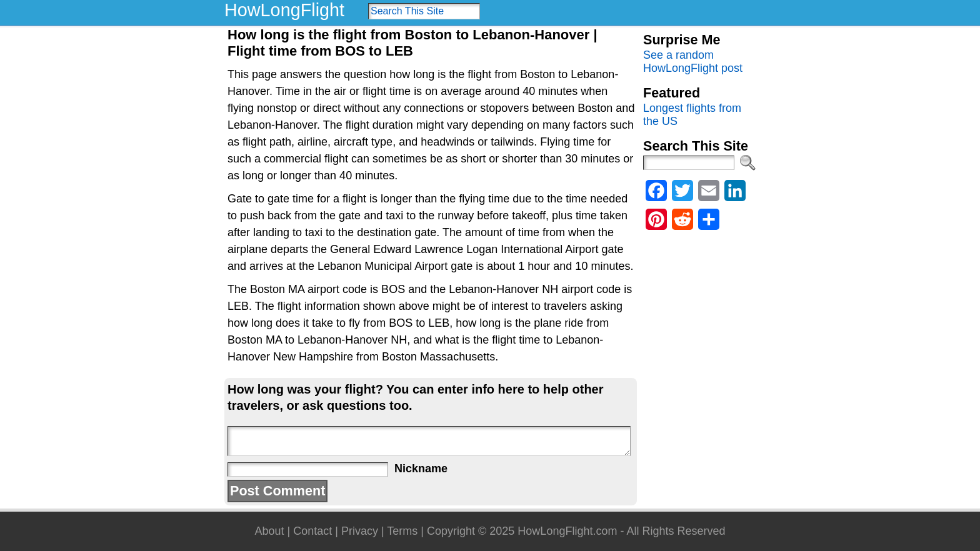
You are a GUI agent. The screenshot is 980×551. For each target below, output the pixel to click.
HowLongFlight (284, 10)
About (269, 531)
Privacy (360, 531)
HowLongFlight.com (567, 531)
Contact (312, 531)
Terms (402, 531)
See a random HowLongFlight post (693, 62)
